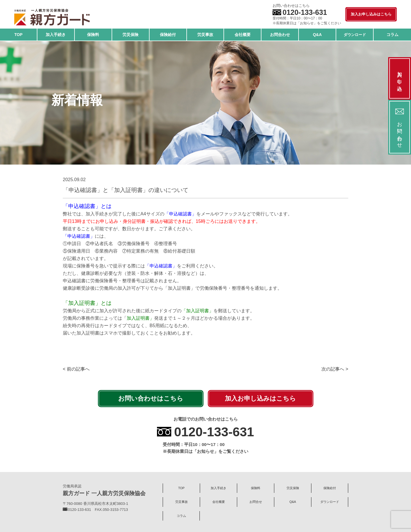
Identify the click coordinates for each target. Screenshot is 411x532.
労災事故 (182, 502)
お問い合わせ (400, 127)
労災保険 (293, 488)
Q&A (293, 502)
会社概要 (219, 502)
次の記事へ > (335, 369)
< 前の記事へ (76, 369)
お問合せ (256, 502)
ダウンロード (330, 502)
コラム (181, 516)
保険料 (256, 488)
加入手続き (218, 488)
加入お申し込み (400, 78)
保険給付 (330, 488)
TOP (181, 488)
